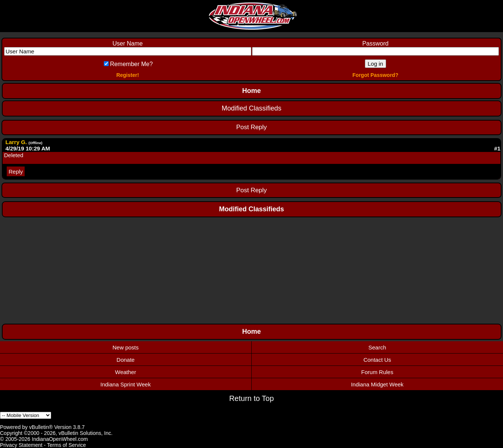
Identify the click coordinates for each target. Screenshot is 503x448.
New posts (125, 347)
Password (375, 43)
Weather (125, 372)
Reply (16, 171)
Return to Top (252, 398)
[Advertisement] (252, 270)
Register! (128, 75)
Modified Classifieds (251, 108)
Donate (125, 360)
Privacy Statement (21, 445)
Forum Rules (377, 372)
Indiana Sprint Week (126, 384)
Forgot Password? (375, 75)
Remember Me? (128, 64)
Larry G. (16, 142)
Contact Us (377, 360)
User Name (128, 43)
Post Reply (251, 127)
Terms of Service (66, 445)
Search (377, 347)
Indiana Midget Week (377, 384)
